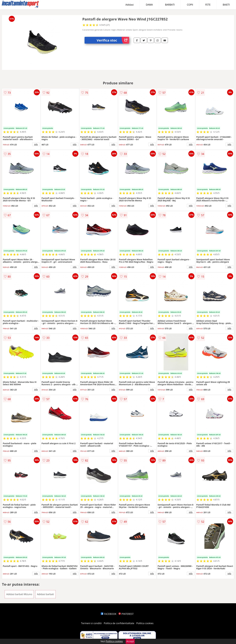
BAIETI (226, 5)
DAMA (149, 5)
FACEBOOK (109, 614)
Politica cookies (145, 623)
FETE (208, 5)
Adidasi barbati (45, 594)
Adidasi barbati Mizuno (19, 594)
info (36, 144)
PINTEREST (126, 614)
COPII (190, 5)
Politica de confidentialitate (119, 623)
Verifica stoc (113, 40)
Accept (130, 641)
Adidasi (129, 5)
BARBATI (170, 5)
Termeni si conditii (91, 623)
